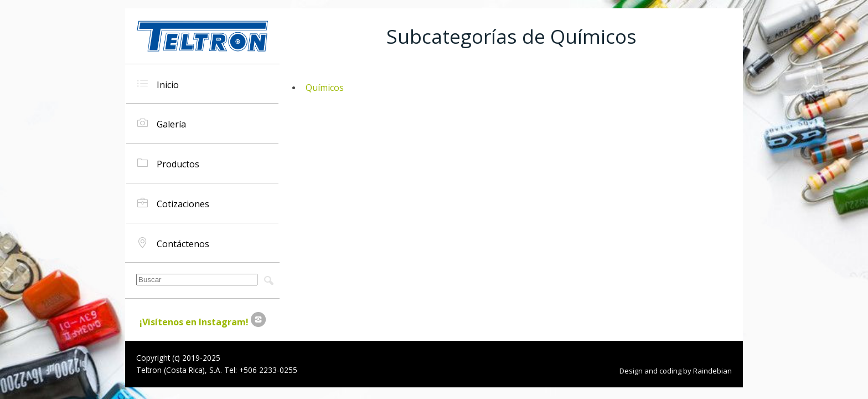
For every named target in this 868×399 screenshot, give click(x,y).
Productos (168, 163)
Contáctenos (173, 243)
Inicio (158, 84)
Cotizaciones (173, 203)
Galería (162, 123)
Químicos (325, 88)
